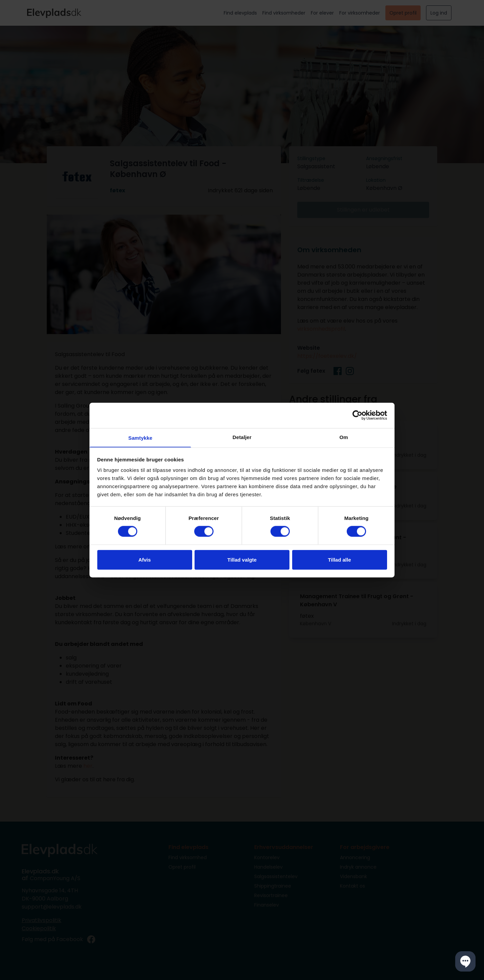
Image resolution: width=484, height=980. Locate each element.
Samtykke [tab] (140, 438)
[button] (465, 961)
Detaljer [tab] (242, 437)
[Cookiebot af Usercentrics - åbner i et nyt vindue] (357, 415)
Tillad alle (339, 560)
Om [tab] (344, 437)
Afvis (145, 560)
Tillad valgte (242, 560)
